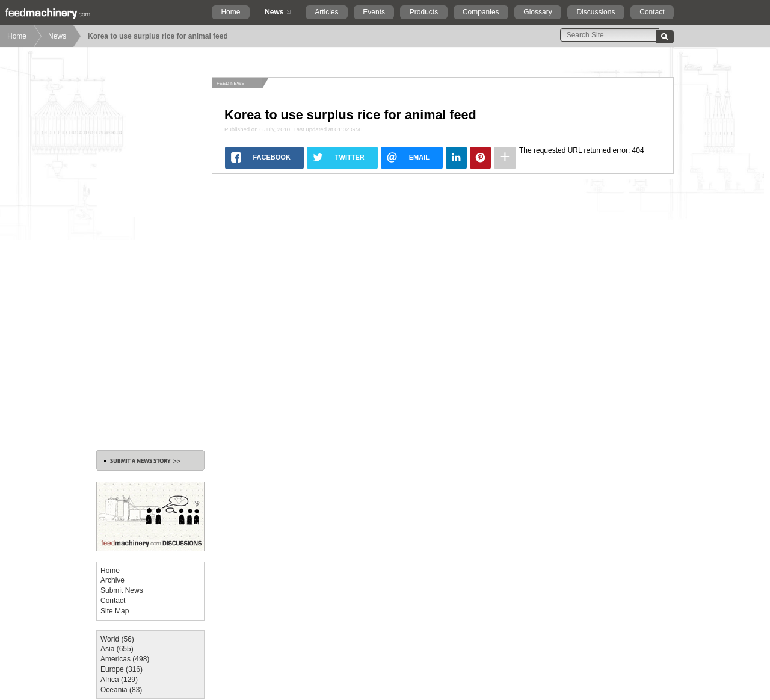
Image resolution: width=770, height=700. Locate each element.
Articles (326, 12)
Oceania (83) (121, 690)
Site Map (115, 611)
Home (230, 12)
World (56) (117, 639)
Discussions (596, 12)
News (274, 12)
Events (374, 12)
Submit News (122, 590)
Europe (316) (122, 669)
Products (424, 12)
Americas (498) (125, 659)
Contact (652, 12)
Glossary (537, 12)
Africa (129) (119, 680)
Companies (481, 12)
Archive (112, 580)
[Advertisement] (150, 258)
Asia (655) (117, 649)
